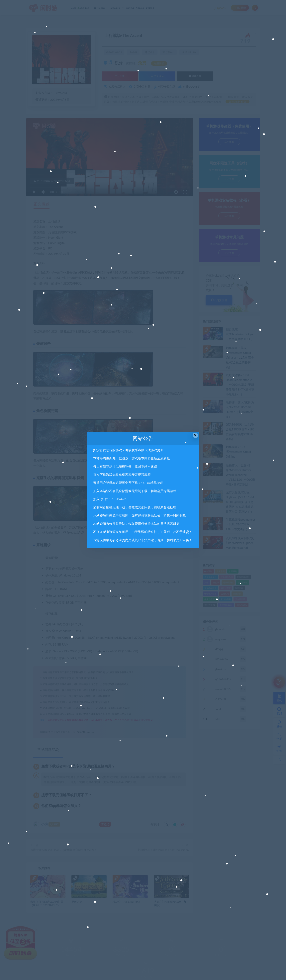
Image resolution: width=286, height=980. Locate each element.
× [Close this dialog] (195, 435)
